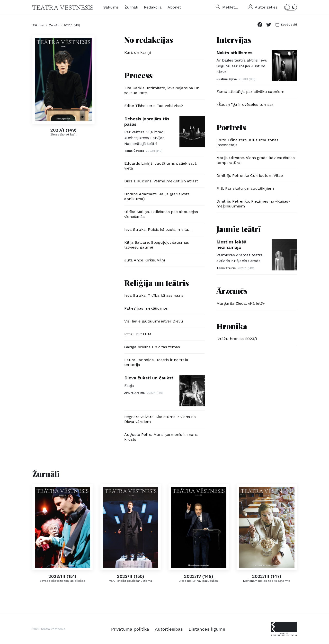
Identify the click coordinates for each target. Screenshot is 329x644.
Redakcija (153, 7)
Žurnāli (131, 7)
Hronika (232, 326)
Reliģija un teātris (157, 283)
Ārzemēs (232, 291)
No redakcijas (149, 40)
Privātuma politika (130, 629)
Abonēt (174, 7)
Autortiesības (169, 629)
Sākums (111, 7)
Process (138, 75)
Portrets (231, 127)
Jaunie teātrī (239, 229)
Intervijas (234, 40)
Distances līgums (207, 629)
